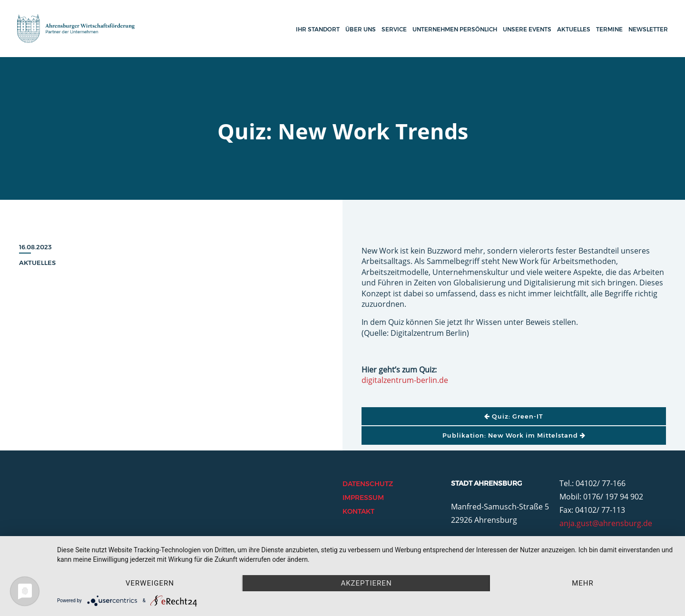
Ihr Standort (318, 29)
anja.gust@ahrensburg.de (606, 523)
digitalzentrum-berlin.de (405, 380)
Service (394, 29)
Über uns (361, 29)
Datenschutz (368, 484)
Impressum (363, 498)
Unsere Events (527, 29)
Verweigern (150, 583)
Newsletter (648, 29)
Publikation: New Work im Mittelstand (514, 435)
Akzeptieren (366, 583)
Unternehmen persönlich (455, 29)
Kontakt (358, 511)
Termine (609, 29)
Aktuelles (574, 29)
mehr (583, 583)
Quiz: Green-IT (514, 416)
